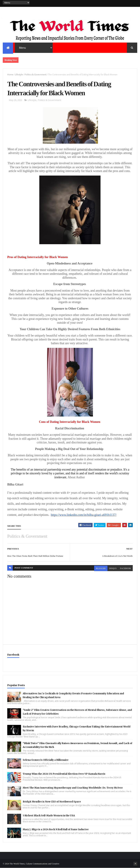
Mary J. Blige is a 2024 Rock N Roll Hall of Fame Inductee (56, 829)
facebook (126, 568)
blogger (101, 568)
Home (10, 75)
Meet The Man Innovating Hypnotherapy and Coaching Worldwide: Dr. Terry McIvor (73, 788)
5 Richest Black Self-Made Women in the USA (49, 816)
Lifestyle (19, 75)
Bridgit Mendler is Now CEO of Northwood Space (52, 802)
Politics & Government (36, 75)
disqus (113, 568)
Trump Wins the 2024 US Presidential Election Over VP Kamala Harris (64, 774)
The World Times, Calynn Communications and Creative (34, 864)
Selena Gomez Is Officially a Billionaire (46, 760)
